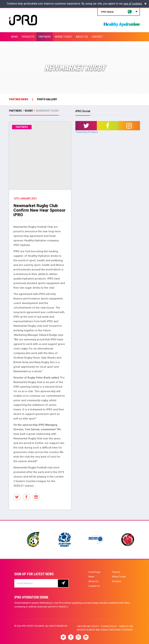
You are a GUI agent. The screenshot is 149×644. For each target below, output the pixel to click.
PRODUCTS (28, 37)
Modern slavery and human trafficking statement (105, 630)
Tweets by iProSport (87, 132)
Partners (116, 572)
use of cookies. (133, 4)
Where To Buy (119, 577)
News (91, 577)
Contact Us (94, 586)
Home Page (94, 572)
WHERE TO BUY (63, 37)
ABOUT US (82, 37)
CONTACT (97, 37)
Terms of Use (126, 626)
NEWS (14, 37)
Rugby (29, 111)
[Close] (145, 4)
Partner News (19, 99)
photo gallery (47, 99)
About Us (93, 581)
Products (117, 581)
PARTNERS (45, 37)
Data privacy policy (88, 626)
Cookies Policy (109, 626)
